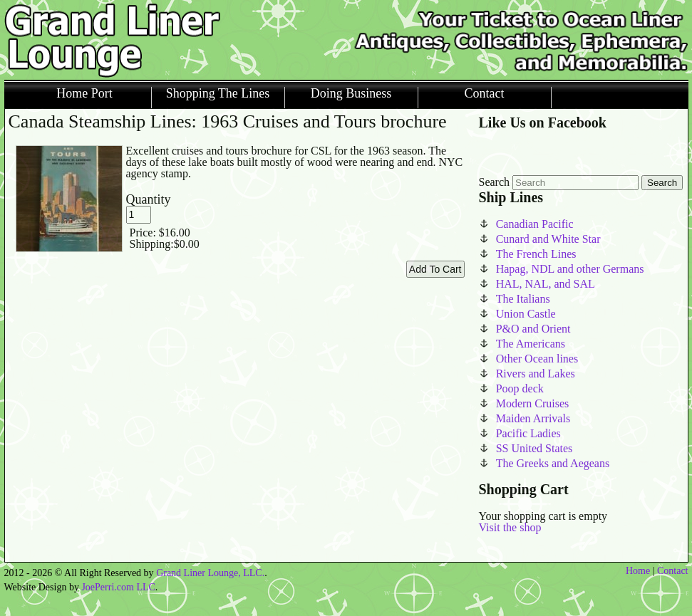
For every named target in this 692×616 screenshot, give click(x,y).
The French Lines (536, 254)
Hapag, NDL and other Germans (570, 269)
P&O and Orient (533, 329)
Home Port (84, 94)
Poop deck (520, 388)
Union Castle (526, 314)
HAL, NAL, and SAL (546, 284)
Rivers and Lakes (536, 374)
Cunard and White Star (548, 239)
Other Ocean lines (537, 359)
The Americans (531, 344)
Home (638, 571)
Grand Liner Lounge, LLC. (210, 573)
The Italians (523, 299)
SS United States (535, 448)
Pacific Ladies (528, 433)
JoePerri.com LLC (118, 587)
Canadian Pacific (535, 224)
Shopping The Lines (218, 94)
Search (495, 182)
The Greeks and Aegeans (553, 463)
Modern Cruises (533, 403)
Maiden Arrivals (533, 418)
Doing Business (351, 94)
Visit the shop (510, 527)
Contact (485, 94)
